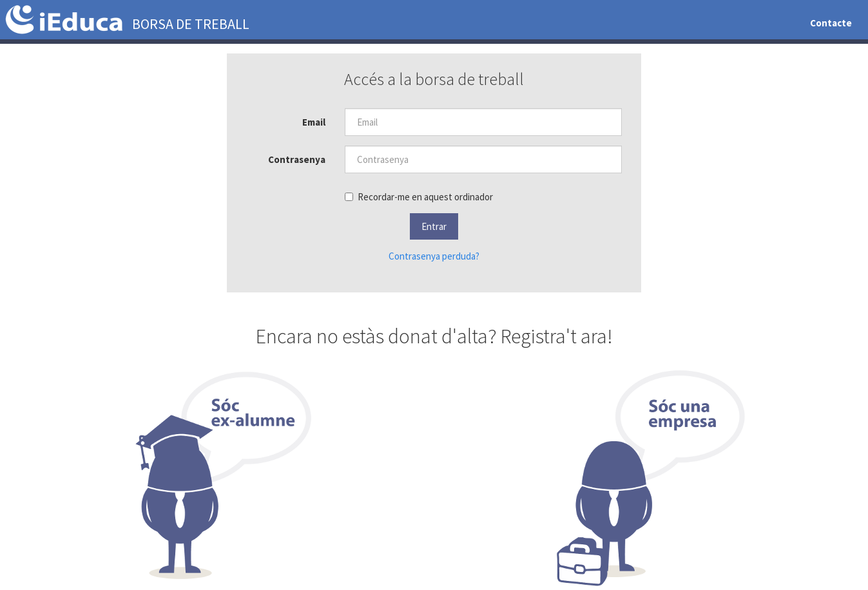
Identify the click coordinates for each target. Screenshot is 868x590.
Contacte (831, 23)
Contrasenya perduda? (434, 256)
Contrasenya (297, 159)
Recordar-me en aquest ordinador (419, 197)
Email (314, 122)
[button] (434, 226)
